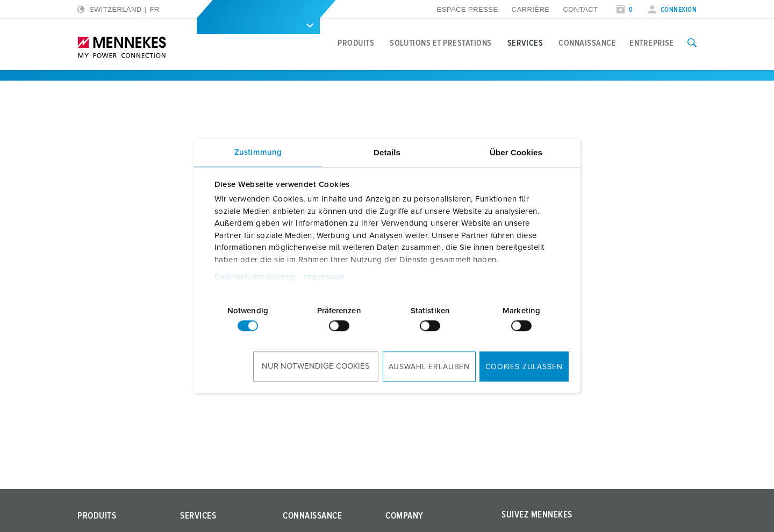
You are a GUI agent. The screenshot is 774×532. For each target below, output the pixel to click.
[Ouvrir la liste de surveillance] (625, 10)
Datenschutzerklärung (255, 277)
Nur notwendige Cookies (316, 366)
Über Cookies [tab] (516, 152)
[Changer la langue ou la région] (119, 9)
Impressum (324, 277)
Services (525, 43)
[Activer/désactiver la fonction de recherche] (692, 43)
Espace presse (468, 9)
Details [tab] (387, 152)
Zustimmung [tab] (258, 152)
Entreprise (652, 43)
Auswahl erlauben (429, 367)
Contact (580, 9)
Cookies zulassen (524, 367)
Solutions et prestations (441, 43)
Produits (356, 43)
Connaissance (587, 43)
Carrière (531, 9)
